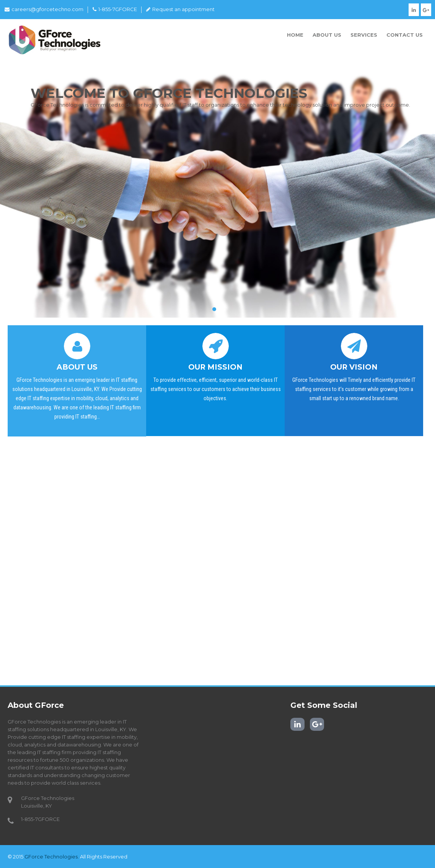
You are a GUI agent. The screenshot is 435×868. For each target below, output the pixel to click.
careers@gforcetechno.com (44, 9)
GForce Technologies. (52, 857)
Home (295, 35)
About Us (327, 35)
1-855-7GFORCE (115, 9)
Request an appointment (180, 9)
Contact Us (405, 35)
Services (364, 35)
